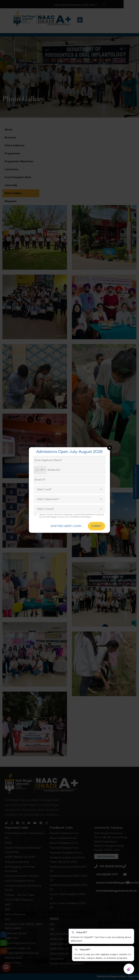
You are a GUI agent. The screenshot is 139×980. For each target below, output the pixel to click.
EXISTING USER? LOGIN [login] (66, 526)
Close (110, 448)
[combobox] (40, 470)
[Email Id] (69, 480)
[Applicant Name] (69, 460)
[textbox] (69, 489)
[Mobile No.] (69, 470)
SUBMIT (97, 526)
